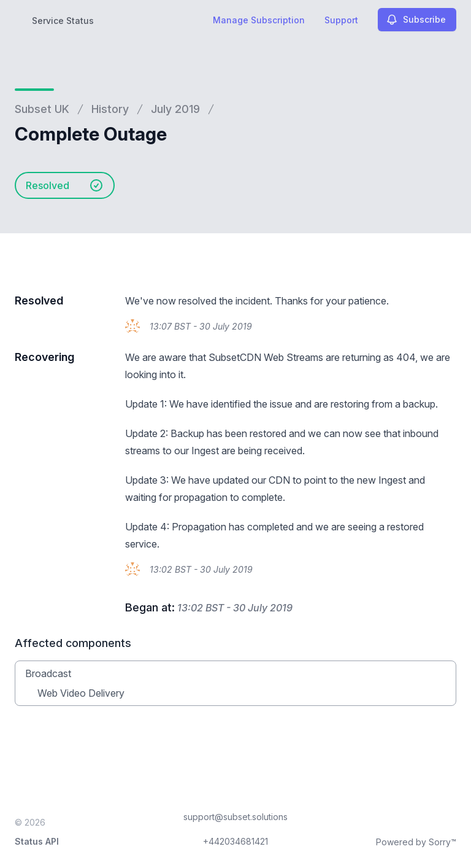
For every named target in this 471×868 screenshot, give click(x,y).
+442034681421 (235, 841)
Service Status (63, 21)
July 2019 (175, 109)
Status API (37, 841)
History (110, 109)
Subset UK (42, 109)
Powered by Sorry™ (416, 842)
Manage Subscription (259, 20)
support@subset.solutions (235, 817)
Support (341, 20)
